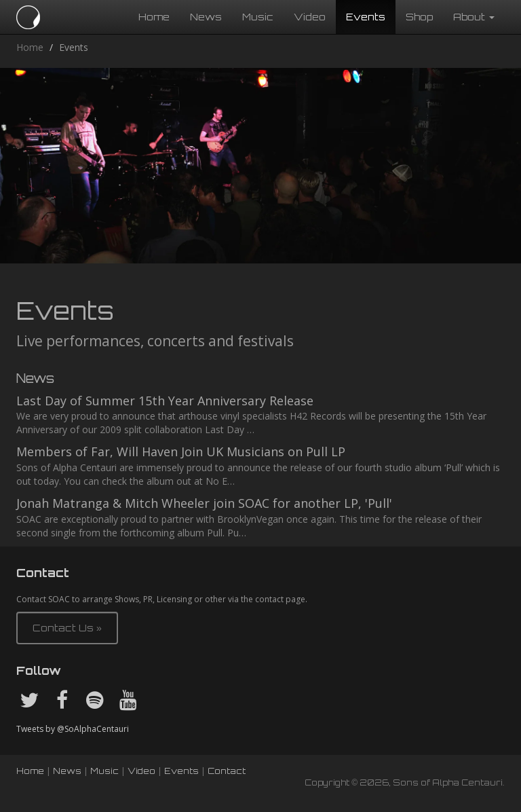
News (206, 17)
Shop (419, 17)
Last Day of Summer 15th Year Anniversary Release (165, 401)
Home (154, 17)
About (474, 17)
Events (366, 17)
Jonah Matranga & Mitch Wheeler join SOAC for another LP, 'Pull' (204, 503)
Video (310, 17)
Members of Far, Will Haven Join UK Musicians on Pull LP (181, 451)
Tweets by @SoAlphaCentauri (73, 729)
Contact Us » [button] (67, 628)
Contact (227, 771)
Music (258, 17)
